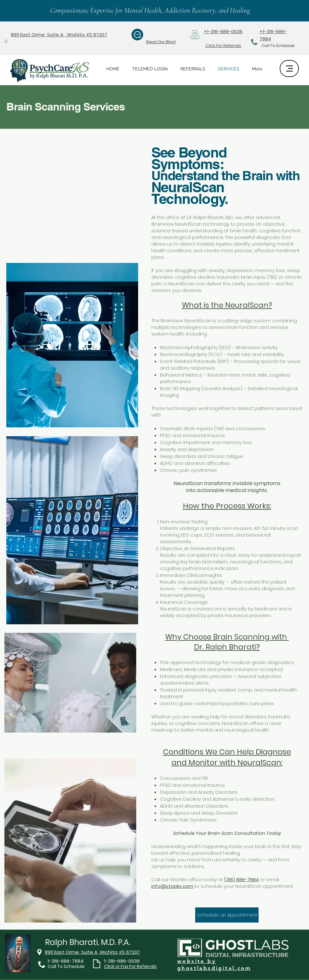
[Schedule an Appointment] (227, 915)
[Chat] (137, 35)
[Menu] (289, 68)
